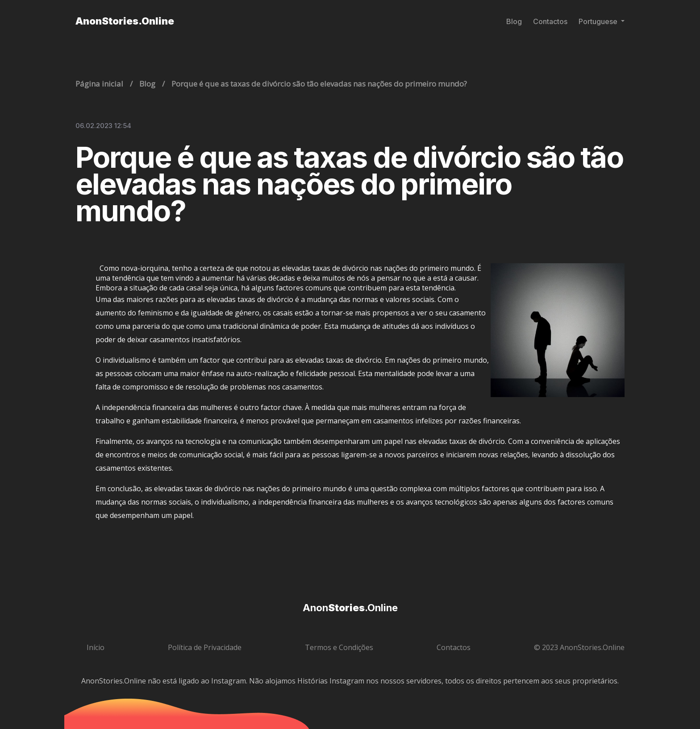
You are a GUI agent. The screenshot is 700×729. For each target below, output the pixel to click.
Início (96, 647)
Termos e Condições (339, 647)
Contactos (550, 21)
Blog (514, 21)
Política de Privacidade (205, 647)
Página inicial (99, 84)
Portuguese (599, 21)
